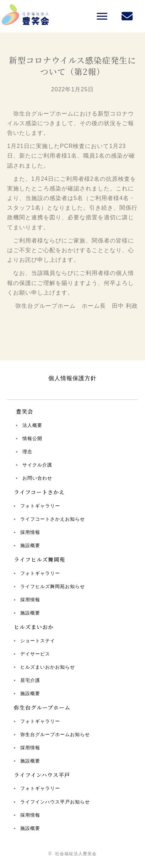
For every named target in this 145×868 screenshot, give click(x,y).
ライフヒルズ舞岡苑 (39, 559)
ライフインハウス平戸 (42, 775)
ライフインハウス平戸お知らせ (55, 802)
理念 (27, 452)
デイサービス (35, 654)
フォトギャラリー (40, 506)
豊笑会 (25, 411)
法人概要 (32, 425)
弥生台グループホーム (42, 707)
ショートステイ (38, 641)
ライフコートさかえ (39, 492)
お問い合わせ (37, 478)
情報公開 (32, 438)
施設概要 (30, 545)
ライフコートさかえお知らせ (53, 519)
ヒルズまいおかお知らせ (48, 667)
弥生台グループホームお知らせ (55, 734)
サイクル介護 (37, 465)
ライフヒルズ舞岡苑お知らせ (53, 586)
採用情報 (30, 532)
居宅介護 (30, 680)
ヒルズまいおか (34, 627)
